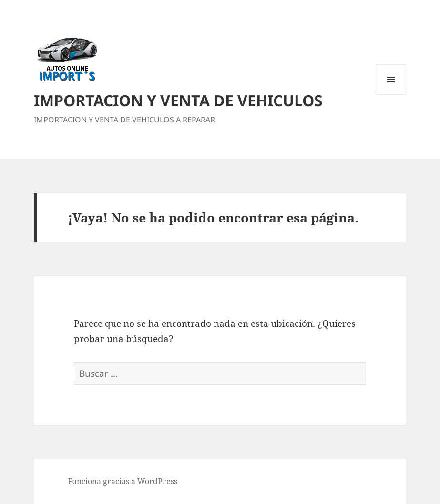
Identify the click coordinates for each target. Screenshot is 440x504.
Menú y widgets (391, 95)
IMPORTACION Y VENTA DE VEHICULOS (178, 100)
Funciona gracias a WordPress (123, 481)
